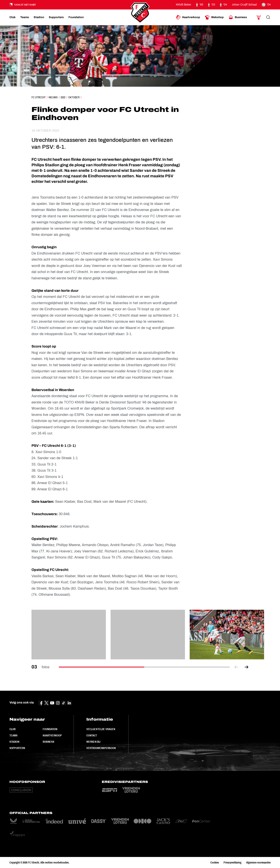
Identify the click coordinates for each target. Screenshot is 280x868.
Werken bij (93, 742)
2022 (63, 97)
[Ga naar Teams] (25, 17)
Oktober (74, 97)
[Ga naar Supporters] (56, 17)
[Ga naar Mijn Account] (259, 17)
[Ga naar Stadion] (39, 17)
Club (12, 729)
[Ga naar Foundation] (76, 17)
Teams (13, 735)
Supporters (17, 748)
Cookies (215, 862)
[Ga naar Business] (238, 17)
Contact (92, 735)
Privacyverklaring (232, 862)
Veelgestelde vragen (101, 729)
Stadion (14, 742)
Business (49, 742)
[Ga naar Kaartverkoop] (188, 17)
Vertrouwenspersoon (101, 748)
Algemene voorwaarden (258, 862)
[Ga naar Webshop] (214, 17)
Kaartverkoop (52, 735)
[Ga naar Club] (12, 17)
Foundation (50, 729)
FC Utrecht (39, 97)
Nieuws (53, 97)
